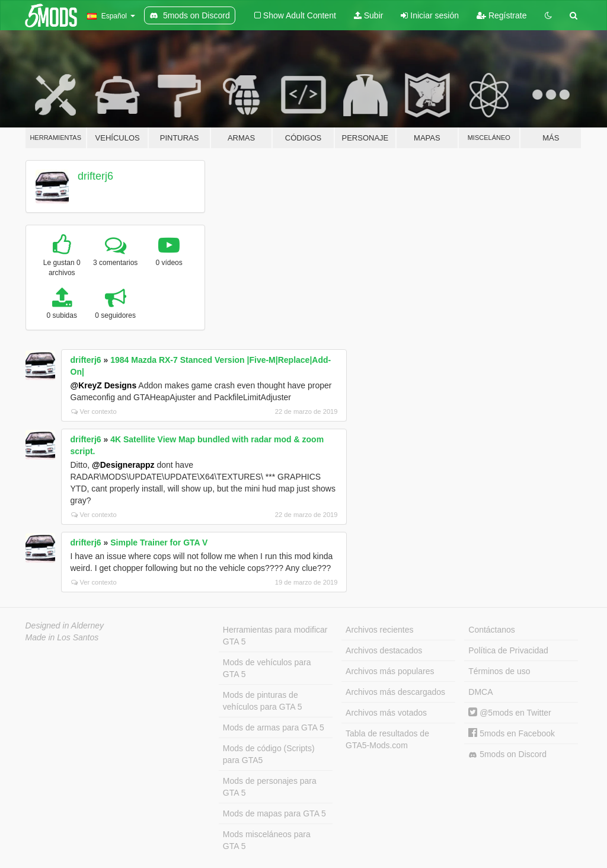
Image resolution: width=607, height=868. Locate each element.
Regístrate (501, 15)
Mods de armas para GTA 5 (274, 727)
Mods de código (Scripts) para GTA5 (269, 754)
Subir (369, 15)
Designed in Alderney (65, 626)
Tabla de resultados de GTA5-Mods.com (387, 739)
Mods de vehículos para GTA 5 (267, 668)
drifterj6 (95, 176)
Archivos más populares (390, 671)
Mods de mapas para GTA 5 (274, 813)
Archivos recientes (379, 630)
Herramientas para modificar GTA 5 (275, 636)
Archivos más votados (386, 713)
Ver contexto (94, 411)
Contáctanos (492, 630)
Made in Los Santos (62, 637)
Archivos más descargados (395, 692)
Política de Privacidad (508, 650)
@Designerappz (123, 465)
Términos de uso (499, 671)
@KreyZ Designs (104, 385)
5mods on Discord (507, 754)
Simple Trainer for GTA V (159, 542)
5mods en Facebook (512, 733)
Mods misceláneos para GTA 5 (267, 840)
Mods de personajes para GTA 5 (270, 787)
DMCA (480, 692)
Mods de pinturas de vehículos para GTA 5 (263, 701)
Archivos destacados (384, 650)
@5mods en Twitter (509, 713)
